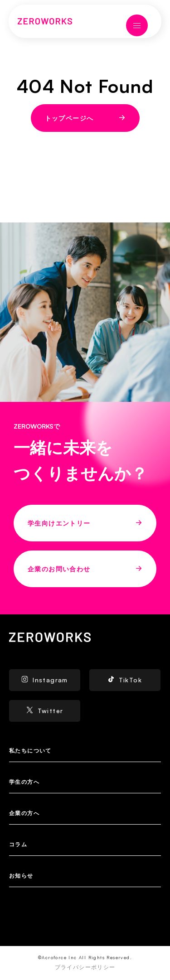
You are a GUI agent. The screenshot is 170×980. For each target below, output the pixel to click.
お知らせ (21, 876)
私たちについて (30, 751)
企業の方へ (24, 813)
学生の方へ (24, 782)
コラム (18, 844)
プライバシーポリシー (85, 967)
